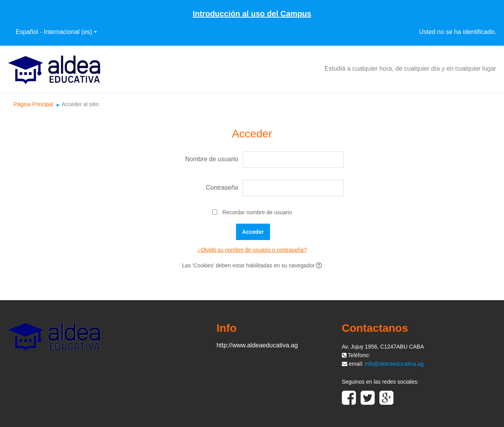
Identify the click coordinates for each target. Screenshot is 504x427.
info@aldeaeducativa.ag (394, 364)
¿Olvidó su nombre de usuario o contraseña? (252, 250)
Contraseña (222, 188)
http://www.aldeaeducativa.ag (257, 345)
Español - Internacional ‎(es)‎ (56, 32)
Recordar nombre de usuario (257, 212)
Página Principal (33, 104)
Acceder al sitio (80, 104)
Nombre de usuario (212, 159)
